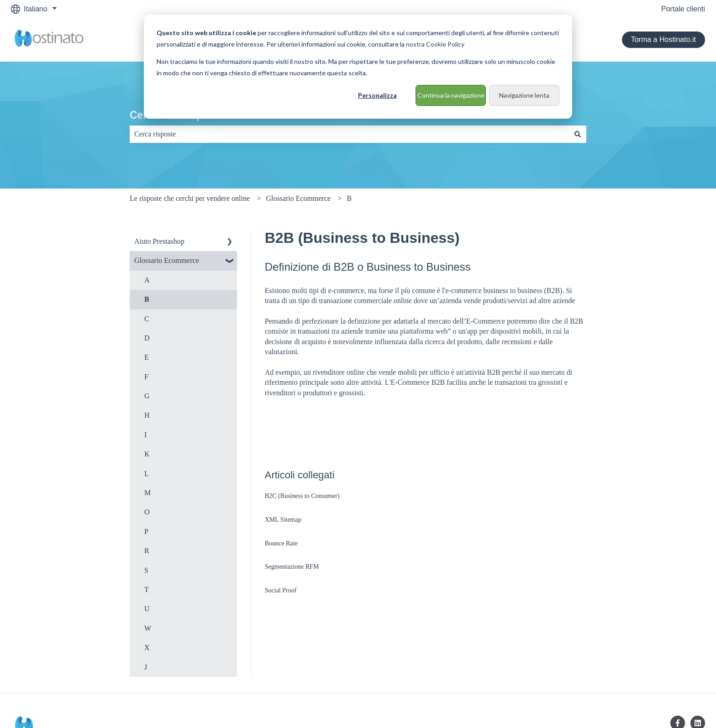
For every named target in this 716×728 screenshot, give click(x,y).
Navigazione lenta (524, 95)
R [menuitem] (147, 551)
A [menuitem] (147, 280)
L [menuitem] (147, 474)
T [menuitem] (147, 589)
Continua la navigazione (451, 95)
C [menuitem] (147, 319)
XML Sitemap (283, 520)
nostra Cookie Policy (435, 44)
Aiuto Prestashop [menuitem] (159, 241)
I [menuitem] (145, 435)
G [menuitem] (147, 396)
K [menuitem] (147, 454)
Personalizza (377, 95)
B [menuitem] (147, 299)
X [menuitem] (147, 647)
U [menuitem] (147, 609)
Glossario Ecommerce (298, 198)
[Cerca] (578, 134)
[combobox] (349, 134)
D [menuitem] (147, 338)
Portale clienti (683, 9)
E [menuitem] (147, 357)
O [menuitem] (147, 512)
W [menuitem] (148, 628)
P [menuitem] (146, 532)
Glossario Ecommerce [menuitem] (167, 260)
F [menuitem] (146, 377)
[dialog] (358, 67)
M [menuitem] (147, 493)
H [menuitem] (147, 415)
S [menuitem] (146, 570)
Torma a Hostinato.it (663, 39)
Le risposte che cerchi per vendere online (190, 198)
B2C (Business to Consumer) (302, 496)
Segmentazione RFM (292, 567)
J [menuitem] (146, 667)
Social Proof (281, 590)
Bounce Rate (281, 543)
